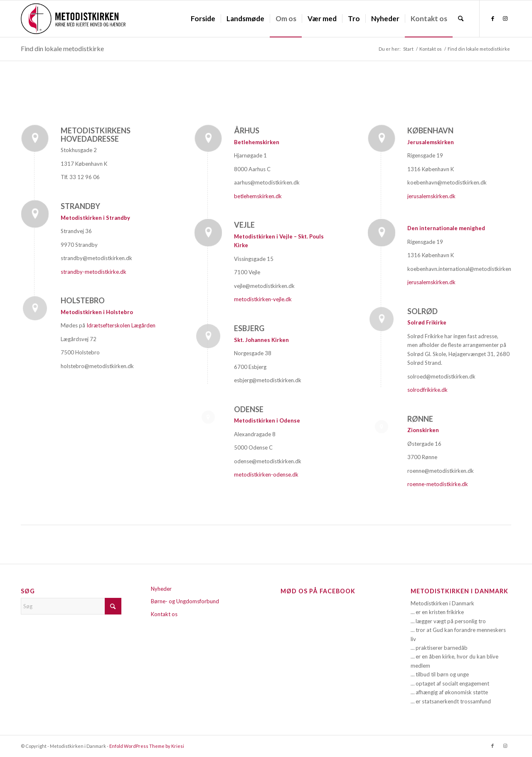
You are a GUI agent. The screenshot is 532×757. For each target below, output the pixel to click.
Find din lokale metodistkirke (62, 48)
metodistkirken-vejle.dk (263, 299)
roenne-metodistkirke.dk (438, 484)
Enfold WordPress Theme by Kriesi (147, 746)
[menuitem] (203, 19)
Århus (247, 130)
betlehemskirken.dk (258, 196)
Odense (249, 409)
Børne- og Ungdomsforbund (185, 601)
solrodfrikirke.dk (427, 390)
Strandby (80, 206)
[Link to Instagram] (505, 18)
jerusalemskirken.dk (431, 196)
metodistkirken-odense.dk (267, 474)
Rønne (420, 419)
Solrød (422, 311)
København (430, 130)
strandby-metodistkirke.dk (94, 272)
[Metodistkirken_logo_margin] (73, 19)
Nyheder (161, 589)
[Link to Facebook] (493, 18)
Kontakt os (164, 614)
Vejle (244, 225)
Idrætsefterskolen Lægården (121, 325)
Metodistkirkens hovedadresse (96, 135)
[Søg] (461, 19)
